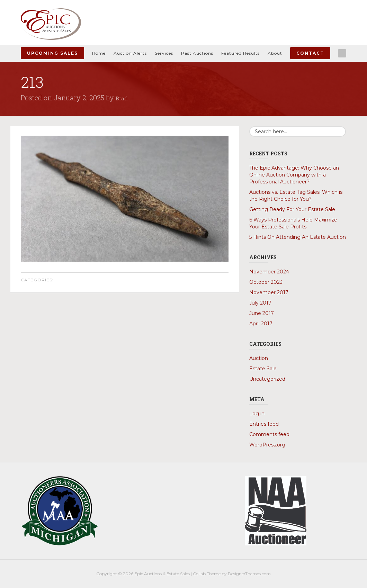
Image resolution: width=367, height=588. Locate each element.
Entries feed (264, 424)
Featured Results (240, 53)
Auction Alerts (130, 53)
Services (164, 53)
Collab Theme (207, 574)
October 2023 (266, 282)
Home (99, 53)
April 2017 (261, 324)
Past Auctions (197, 53)
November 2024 (269, 272)
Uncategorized (267, 379)
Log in (257, 414)
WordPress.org (267, 445)
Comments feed (269, 434)
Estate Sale (263, 369)
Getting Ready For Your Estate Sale (292, 209)
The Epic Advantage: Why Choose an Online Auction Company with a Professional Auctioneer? (294, 175)
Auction (259, 358)
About (275, 53)
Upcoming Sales (52, 53)
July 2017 (260, 303)
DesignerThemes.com (249, 574)
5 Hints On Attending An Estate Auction (298, 237)
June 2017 (262, 313)
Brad (123, 98)
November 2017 (269, 292)
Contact (310, 53)
